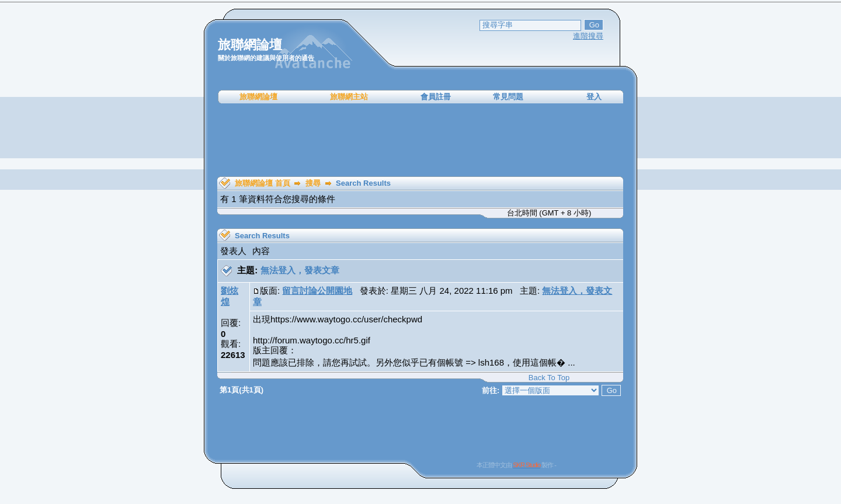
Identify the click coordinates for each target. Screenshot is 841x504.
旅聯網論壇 (258, 97)
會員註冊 (436, 97)
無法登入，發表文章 (300, 270)
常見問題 (508, 97)
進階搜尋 (588, 36)
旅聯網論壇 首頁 (263, 183)
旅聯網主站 (349, 97)
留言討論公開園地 (317, 291)
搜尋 (313, 183)
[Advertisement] (420, 140)
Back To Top (549, 378)
